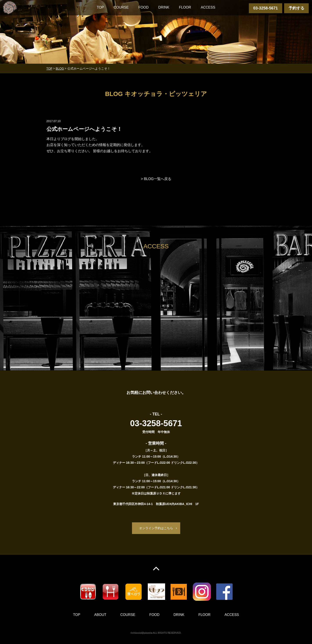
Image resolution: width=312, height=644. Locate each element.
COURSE (121, 7)
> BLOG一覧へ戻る (156, 179)
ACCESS (208, 7)
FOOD (143, 7)
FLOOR (185, 7)
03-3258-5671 (266, 8)
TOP (100, 7)
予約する (296, 8)
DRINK (164, 7)
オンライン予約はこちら (156, 528)
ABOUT (100, 615)
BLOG (60, 68)
